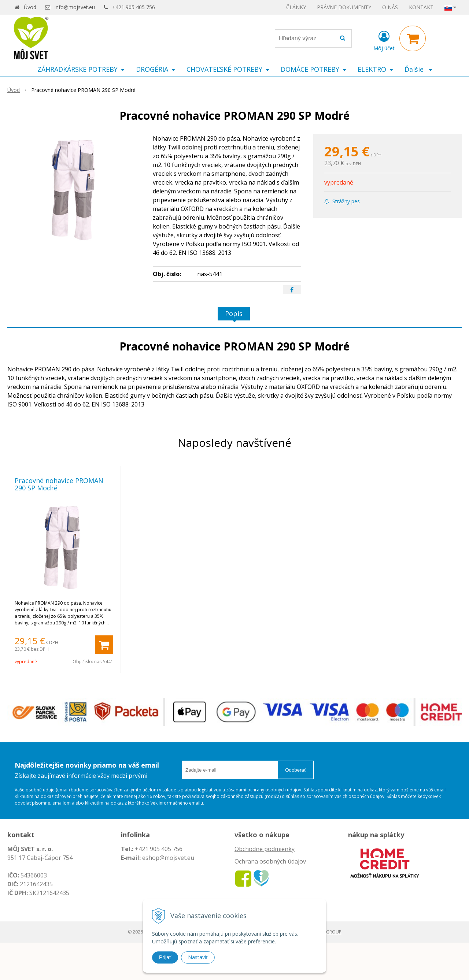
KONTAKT (421, 7)
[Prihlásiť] (384, 40)
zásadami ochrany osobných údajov (264, 790)
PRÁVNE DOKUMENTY (344, 7)
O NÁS (390, 7)
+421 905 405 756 (134, 7)
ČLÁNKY (296, 7)
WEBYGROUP (328, 932)
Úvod (30, 7)
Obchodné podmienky (265, 849)
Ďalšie (418, 69)
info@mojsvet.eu (75, 7)
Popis (234, 313)
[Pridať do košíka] (104, 645)
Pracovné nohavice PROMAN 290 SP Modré (59, 484)
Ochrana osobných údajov (270, 861)
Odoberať (296, 770)
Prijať (165, 957)
